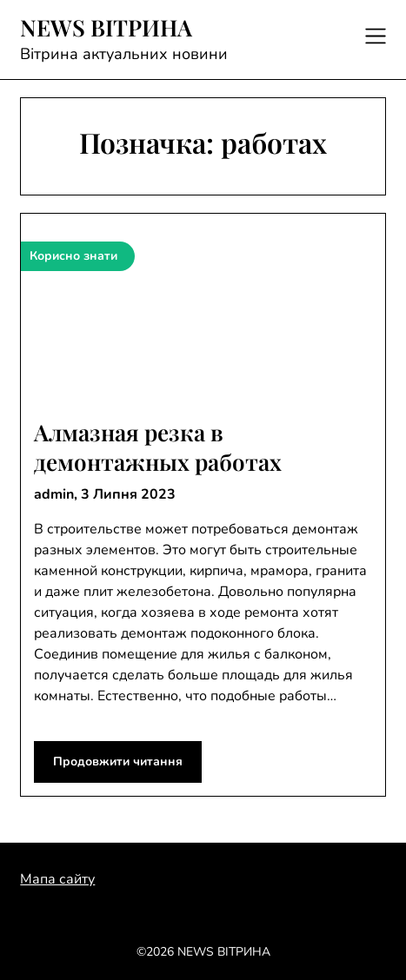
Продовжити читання (118, 761)
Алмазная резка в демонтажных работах (158, 447)
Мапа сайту (57, 879)
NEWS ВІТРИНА (106, 28)
